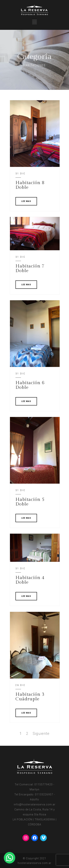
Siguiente (41, 734)
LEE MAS (26, 201)
